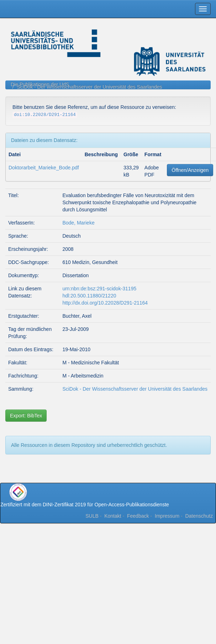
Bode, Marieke (78, 223)
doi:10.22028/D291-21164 (45, 115)
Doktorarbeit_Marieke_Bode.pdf (44, 168)
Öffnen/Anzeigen (190, 170)
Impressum (167, 516)
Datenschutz (199, 516)
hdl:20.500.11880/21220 (89, 296)
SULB (92, 516)
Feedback (138, 516)
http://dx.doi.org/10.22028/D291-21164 (105, 303)
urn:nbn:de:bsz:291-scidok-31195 (99, 289)
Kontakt (113, 516)
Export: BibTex (26, 416)
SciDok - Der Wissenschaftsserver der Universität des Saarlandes (90, 87)
